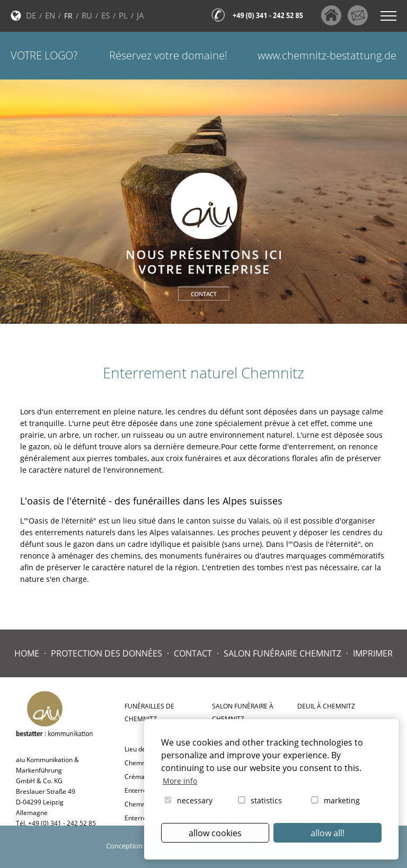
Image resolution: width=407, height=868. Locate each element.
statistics (259, 800)
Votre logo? (44, 55)
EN (50, 15)
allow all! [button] (328, 833)
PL (123, 15)
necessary (188, 800)
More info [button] (180, 781)
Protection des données (107, 653)
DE (31, 15)
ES (105, 15)
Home (27, 653)
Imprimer (373, 653)
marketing (335, 800)
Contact (193, 653)
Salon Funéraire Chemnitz (282, 653)
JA (140, 15)
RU (87, 15)
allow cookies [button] (215, 833)
